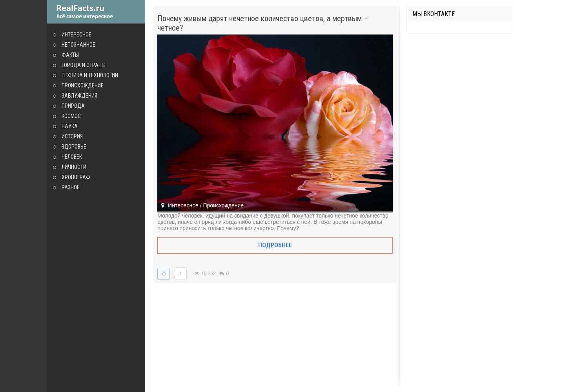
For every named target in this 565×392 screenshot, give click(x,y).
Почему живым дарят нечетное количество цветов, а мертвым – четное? (263, 23)
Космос (71, 116)
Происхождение (83, 85)
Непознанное (78, 45)
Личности (74, 167)
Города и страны (84, 65)
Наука (70, 126)
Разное (71, 187)
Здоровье (74, 147)
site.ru (96, 12)
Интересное (77, 34)
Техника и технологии (90, 75)
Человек (72, 157)
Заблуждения (79, 96)
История (72, 136)
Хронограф (76, 177)
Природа (73, 106)
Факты (70, 55)
